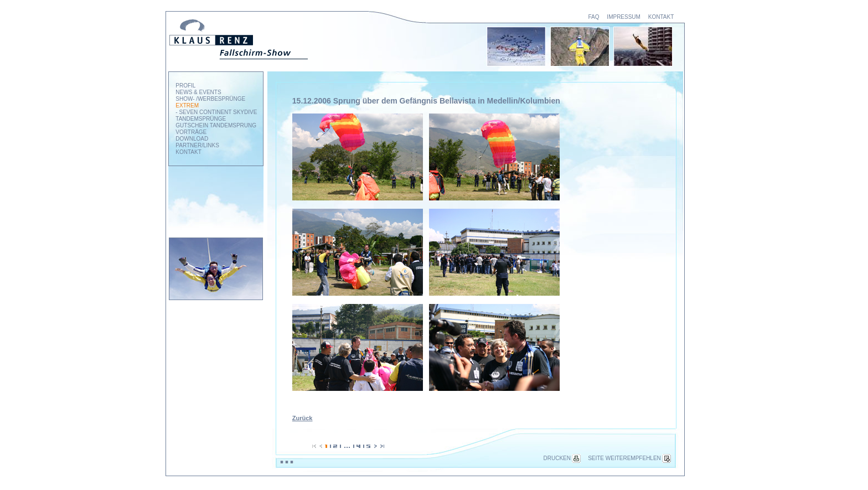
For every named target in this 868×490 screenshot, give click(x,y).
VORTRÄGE (191, 132)
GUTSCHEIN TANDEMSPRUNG (216, 125)
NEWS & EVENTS (198, 92)
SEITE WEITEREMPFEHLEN (629, 458)
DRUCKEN (562, 458)
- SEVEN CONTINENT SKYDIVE (216, 112)
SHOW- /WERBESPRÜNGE (210, 99)
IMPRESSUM (624, 17)
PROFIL (185, 86)
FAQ (593, 17)
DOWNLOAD (192, 139)
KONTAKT (661, 17)
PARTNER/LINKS (197, 145)
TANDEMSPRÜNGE (201, 119)
